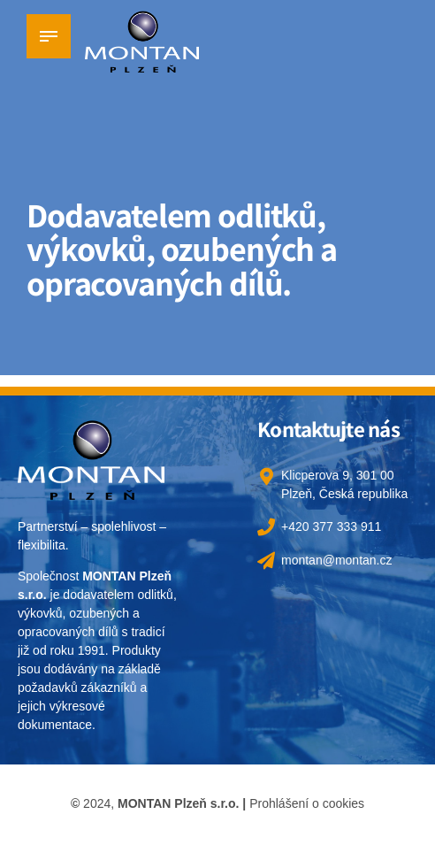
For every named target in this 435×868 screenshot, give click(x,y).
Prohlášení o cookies (307, 803)
